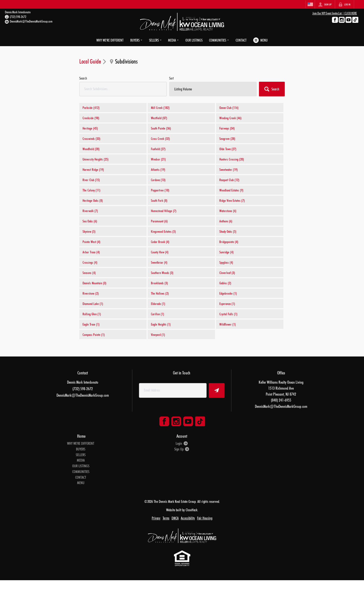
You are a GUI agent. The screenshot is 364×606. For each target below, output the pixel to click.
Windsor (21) (158, 159)
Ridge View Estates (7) (232, 200)
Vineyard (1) (158, 334)
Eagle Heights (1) (161, 324)
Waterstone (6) (228, 211)
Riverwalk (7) (90, 211)
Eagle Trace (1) (91, 324)
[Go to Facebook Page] (335, 20)
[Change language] (310, 4)
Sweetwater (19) (229, 169)
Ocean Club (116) (229, 108)
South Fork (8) (159, 200)
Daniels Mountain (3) (94, 283)
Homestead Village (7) (164, 211)
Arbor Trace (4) (91, 252)
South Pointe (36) (161, 128)
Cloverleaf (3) (227, 273)
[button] (272, 89)
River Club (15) (91, 180)
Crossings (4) (90, 262)
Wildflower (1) (228, 324)
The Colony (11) (91, 190)
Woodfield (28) (91, 149)
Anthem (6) (226, 221)
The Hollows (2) (160, 293)
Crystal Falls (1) (228, 314)
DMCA (175, 518)
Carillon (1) (158, 314)
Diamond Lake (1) (93, 304)
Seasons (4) (89, 273)
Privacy (156, 518)
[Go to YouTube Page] (349, 20)
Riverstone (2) (91, 293)
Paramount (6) (159, 221)
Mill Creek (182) (160, 108)
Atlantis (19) (158, 169)
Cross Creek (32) (160, 138)
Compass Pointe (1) (94, 334)
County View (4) (160, 252)
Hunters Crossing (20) (232, 159)
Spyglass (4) (226, 262)
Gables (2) (225, 283)
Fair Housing (205, 518)
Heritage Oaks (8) (93, 200)
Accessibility (188, 518)
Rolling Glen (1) (92, 314)
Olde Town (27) (228, 149)
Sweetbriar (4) (159, 262)
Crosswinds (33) (91, 138)
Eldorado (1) (158, 304)
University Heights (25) (96, 159)
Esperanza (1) (227, 304)
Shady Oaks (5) (228, 231)
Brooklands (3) (159, 283)
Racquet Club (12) (229, 180)
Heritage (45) (90, 128)
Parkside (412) (91, 108)
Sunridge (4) (227, 252)
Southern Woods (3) (162, 273)
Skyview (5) (89, 231)
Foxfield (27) (158, 149)
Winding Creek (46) (230, 118)
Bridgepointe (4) (229, 242)
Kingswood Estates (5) (163, 231)
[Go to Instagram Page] (342, 20)
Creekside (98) (91, 118)
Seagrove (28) (227, 138)
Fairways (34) (227, 128)
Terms (166, 518)
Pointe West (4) (91, 242)
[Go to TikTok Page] (355, 20)
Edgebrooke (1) (228, 293)
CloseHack (192, 510)
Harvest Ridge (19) (93, 169)
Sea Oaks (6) (90, 221)
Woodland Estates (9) (231, 190)
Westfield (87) (159, 118)
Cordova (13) (158, 180)
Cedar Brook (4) (160, 242)
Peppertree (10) (160, 190)
